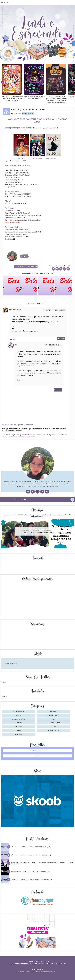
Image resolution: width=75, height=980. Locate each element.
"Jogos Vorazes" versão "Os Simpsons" (17, 213)
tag (19, 731)
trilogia (19, 734)
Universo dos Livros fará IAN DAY (16, 218)
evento (54, 719)
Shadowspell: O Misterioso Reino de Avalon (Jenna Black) (24, 184)
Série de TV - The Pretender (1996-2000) (18, 194)
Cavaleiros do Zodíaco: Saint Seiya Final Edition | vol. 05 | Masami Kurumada (35, 99)
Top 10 (19, 715)
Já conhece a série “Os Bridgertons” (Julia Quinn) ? (32, 847)
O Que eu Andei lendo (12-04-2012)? (17, 234)
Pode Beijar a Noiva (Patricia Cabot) (17, 170)
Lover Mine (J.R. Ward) (12, 177)
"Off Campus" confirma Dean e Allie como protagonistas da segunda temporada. (37, 531)
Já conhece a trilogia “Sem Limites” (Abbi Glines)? (31, 855)
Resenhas (54, 712)
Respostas (14, 339)
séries (54, 727)
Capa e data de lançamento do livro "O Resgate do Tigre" (23, 220)
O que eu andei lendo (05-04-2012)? (16, 230)
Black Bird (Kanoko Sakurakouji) (16, 204)
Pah (16, 345)
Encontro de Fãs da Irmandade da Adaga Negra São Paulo (23, 215)
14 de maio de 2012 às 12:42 (51, 345)
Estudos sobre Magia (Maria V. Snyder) (17, 175)
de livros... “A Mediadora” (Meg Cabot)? (18, 196)
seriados (19, 727)
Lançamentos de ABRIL (13, 211)
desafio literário (19, 719)
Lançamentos (19, 712)
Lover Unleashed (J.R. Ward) (14, 180)
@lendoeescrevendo (11, 663)
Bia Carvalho (15, 310)
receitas (19, 723)
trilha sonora (54, 731)
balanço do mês (28, 113)
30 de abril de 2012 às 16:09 (54, 310)
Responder (61, 338)
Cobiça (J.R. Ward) (11, 187)
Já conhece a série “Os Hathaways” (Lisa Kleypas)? (32, 880)
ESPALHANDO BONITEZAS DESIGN (46, 972)
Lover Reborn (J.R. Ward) (13, 182)
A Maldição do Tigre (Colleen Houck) (17, 173)
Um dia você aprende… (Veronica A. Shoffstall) (31, 871)
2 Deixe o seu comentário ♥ (27, 266)
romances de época (54, 723)
